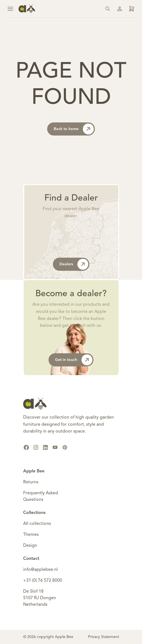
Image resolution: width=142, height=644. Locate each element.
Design (30, 546)
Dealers (74, 264)
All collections (37, 524)
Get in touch (74, 360)
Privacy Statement (104, 637)
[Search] (108, 9)
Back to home (74, 129)
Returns (31, 482)
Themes (31, 535)
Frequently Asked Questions (41, 496)
